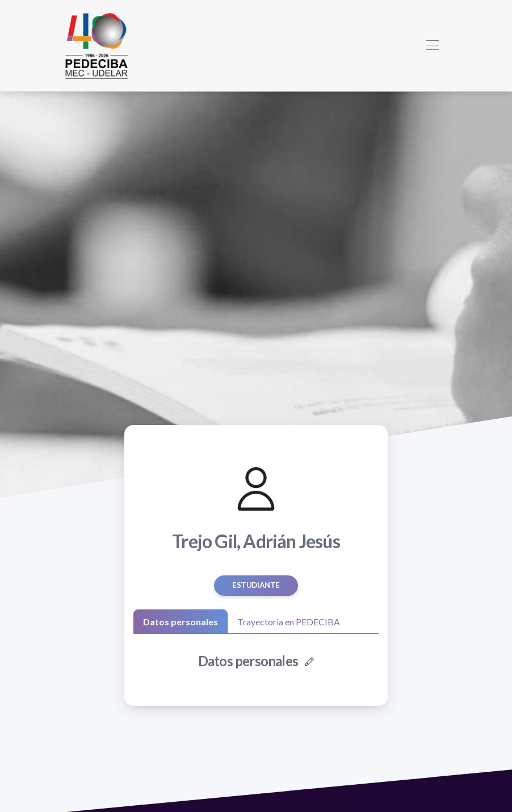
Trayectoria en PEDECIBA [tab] (289, 622)
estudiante (256, 585)
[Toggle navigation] (432, 46)
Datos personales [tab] (181, 622)
